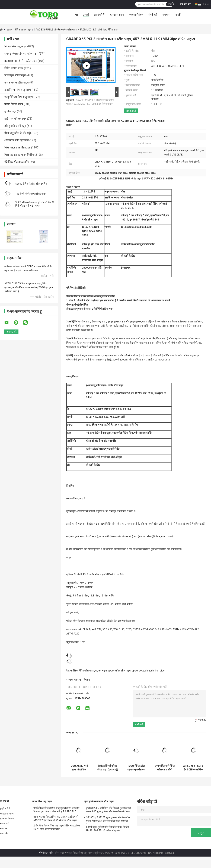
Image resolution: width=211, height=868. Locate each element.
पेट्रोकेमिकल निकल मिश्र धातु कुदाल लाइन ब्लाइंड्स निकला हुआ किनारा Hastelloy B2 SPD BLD (56, 810)
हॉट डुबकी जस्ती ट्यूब (15, 126)
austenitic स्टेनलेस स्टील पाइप (21, 61)
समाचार (166, 15)
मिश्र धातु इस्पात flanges (17, 147)
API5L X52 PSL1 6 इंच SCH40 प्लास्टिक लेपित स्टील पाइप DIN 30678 (193, 768)
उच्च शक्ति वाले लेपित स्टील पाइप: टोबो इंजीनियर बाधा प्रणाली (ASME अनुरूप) (165, 768)
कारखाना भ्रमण (117, 15)
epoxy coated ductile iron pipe (148, 671)
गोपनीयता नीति (46, 853)
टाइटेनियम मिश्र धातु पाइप (18, 90)
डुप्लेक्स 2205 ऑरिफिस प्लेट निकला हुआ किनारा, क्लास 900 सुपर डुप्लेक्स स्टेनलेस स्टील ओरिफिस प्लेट (109, 810)
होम (2, 30)
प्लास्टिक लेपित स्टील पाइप (82, 671)
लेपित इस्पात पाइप (23, 30)
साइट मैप (4, 833)
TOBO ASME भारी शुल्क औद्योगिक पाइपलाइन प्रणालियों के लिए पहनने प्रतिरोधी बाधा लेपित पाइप (79, 768)
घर (76, 15)
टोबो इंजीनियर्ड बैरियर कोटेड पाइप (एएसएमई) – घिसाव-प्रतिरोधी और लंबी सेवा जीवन (107, 768)
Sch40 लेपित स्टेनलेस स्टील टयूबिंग (31, 184)
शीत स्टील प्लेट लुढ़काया (17, 140)
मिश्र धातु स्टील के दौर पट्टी (18, 133)
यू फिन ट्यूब (10, 111)
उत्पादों (86, 15)
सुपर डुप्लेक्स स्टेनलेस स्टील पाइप (21, 54)
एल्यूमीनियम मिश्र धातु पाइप (19, 97)
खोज (170, 4)
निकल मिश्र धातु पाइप (15, 46)
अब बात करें (185, 4)
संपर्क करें (153, 15)
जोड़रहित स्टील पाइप (15, 75)
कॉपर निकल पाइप (14, 104)
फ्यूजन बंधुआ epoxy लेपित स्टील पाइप (113, 671)
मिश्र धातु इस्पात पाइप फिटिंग (19, 155)
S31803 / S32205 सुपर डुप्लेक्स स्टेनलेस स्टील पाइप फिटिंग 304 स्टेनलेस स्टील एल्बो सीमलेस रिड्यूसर (108, 820)
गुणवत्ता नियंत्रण (136, 15)
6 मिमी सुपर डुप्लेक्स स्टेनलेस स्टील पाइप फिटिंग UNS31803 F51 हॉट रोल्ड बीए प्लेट (108, 829)
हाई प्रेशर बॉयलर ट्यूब (15, 119)
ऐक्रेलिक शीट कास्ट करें (16, 162)
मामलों (178, 15)
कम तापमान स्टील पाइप (17, 83)
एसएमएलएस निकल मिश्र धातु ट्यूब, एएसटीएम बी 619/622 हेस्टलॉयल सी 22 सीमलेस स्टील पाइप (56, 819)
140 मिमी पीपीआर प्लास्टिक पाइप (31, 194)
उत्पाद (9, 30)
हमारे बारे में (99, 15)
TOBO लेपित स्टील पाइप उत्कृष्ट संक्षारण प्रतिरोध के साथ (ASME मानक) (136, 768)
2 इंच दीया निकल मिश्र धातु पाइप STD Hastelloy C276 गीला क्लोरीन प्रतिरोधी (57, 827)
